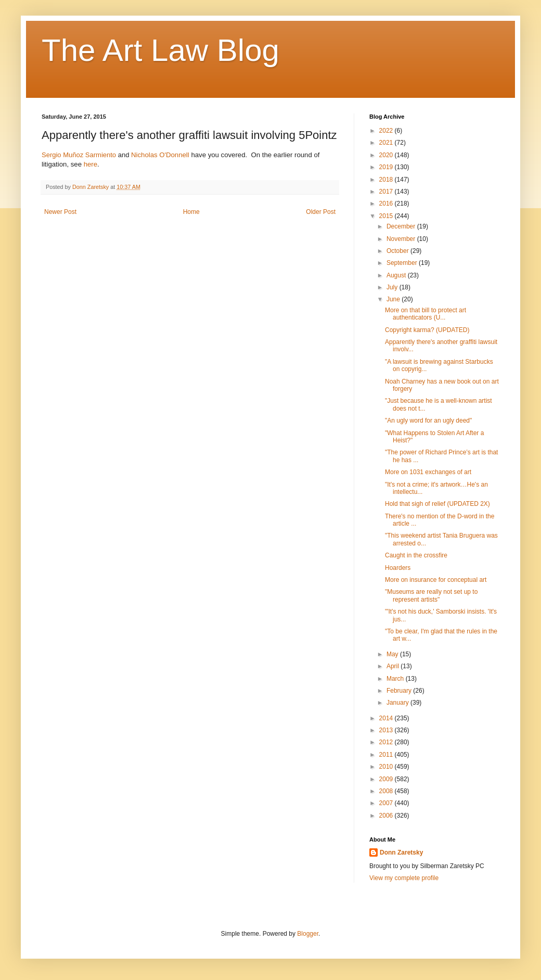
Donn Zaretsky (401, 852)
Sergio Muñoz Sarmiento (79, 155)
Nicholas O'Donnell (160, 155)
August (397, 275)
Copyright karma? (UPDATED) (427, 330)
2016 (387, 203)
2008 (387, 791)
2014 (387, 718)
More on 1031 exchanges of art (428, 472)
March (396, 679)
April (394, 666)
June (394, 299)
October (398, 251)
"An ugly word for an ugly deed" (428, 421)
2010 (387, 767)
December (402, 226)
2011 (387, 755)
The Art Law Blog (160, 50)
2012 (387, 742)
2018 (387, 180)
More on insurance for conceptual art (436, 580)
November (402, 239)
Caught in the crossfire (416, 555)
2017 (387, 192)
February (400, 691)
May (393, 654)
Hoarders (398, 568)
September (403, 263)
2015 (387, 216)
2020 (387, 155)
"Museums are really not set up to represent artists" (431, 595)
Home (191, 212)
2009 (387, 779)
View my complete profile (404, 878)
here (91, 164)
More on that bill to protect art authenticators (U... (426, 314)
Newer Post (60, 212)
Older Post (321, 212)
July (393, 287)
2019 (387, 167)
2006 (387, 816)
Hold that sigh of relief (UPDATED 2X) (437, 504)
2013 (387, 730)
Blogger (308, 934)
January (398, 703)
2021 (387, 143)
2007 (387, 803)
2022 (387, 131)
